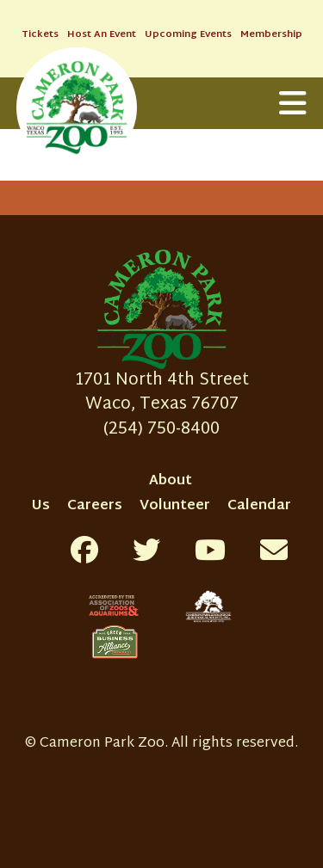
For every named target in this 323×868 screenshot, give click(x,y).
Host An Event (102, 35)
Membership (271, 35)
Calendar (259, 506)
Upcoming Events (188, 35)
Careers (95, 506)
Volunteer (175, 506)
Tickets (40, 35)
